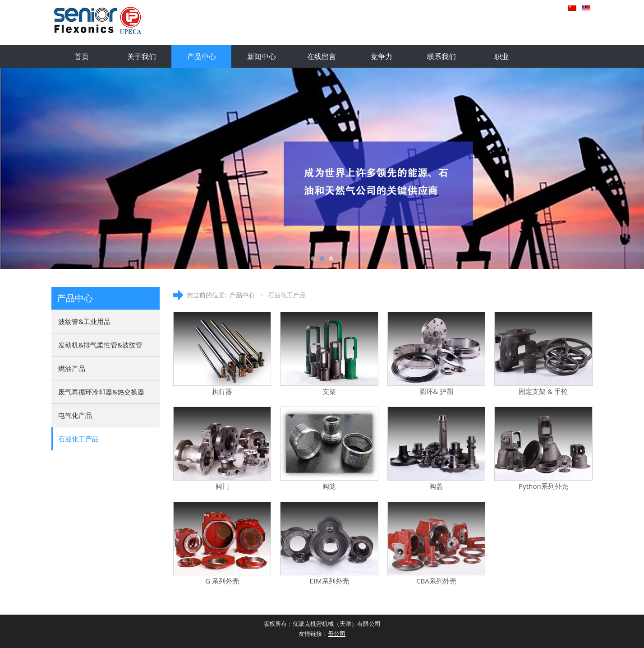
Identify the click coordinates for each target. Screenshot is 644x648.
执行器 (222, 391)
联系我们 (442, 56)
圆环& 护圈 (436, 391)
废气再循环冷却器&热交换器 (101, 392)
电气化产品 (75, 415)
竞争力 (382, 56)
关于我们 (142, 56)
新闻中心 (262, 56)
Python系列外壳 (543, 486)
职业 (501, 56)
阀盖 (436, 486)
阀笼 (329, 486)
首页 (82, 56)
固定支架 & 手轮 (543, 391)
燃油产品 (72, 368)
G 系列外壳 (222, 581)
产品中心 (202, 56)
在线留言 (322, 56)
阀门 (222, 486)
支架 (329, 391)
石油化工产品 (78, 439)
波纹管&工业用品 (84, 321)
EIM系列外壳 (329, 581)
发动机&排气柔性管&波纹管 (100, 345)
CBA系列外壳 (436, 581)
